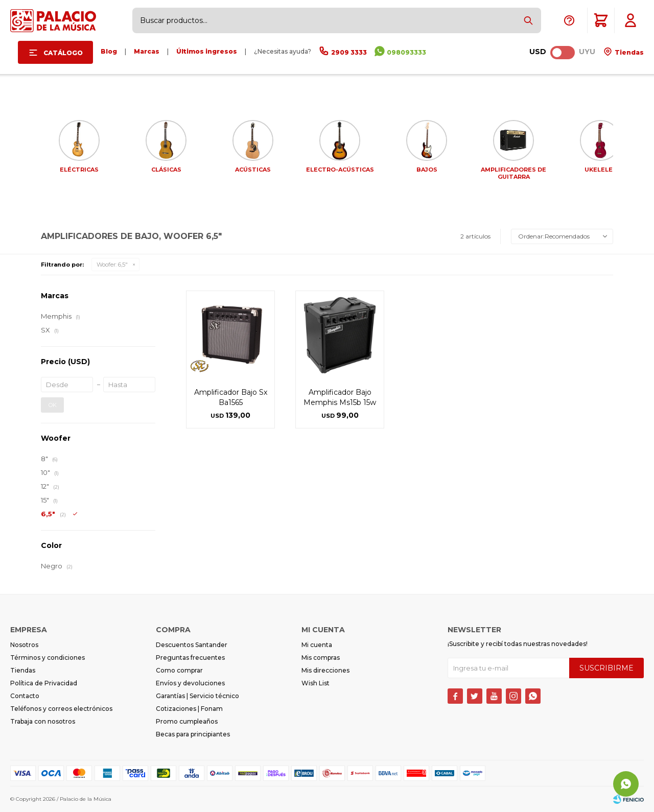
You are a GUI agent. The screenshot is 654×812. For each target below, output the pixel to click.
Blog (109, 51)
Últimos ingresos (207, 51)
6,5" (112, 265)
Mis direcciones (325, 670)
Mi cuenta (317, 645)
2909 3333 (349, 52)
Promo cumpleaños (187, 721)
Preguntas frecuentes (190, 658)
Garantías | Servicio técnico (197, 696)
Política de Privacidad (44, 683)
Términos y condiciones (48, 658)
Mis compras (321, 658)
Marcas (147, 51)
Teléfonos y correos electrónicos (61, 709)
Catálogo (63, 53)
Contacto (25, 696)
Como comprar (179, 670)
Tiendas (628, 52)
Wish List (316, 683)
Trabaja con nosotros (43, 721)
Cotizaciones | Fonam (189, 709)
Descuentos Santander (192, 645)
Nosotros (24, 645)
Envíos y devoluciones (190, 683)
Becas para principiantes (193, 734)
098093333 (406, 52)
